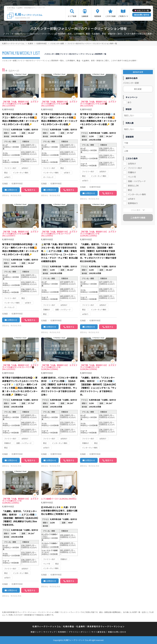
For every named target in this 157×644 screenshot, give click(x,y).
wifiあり (132, 199)
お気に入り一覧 (143, 10)
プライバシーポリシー (79, 632)
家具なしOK (133, 186)
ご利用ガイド (123, 16)
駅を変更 (138, 89)
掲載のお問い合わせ (117, 632)
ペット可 (132, 177)
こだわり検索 (110, 16)
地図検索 (98, 16)
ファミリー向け (135, 168)
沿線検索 (85, 16)
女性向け (132, 164)
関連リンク (36, 632)
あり (130, 102)
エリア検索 (72, 16)
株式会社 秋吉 (16, 195)
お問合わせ (12, 190)
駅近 (130, 190)
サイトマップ (49, 632)
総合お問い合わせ (142, 15)
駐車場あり (133, 203)
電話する (31, 190)
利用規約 (62, 632)
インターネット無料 (137, 194)
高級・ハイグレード (137, 181)
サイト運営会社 (98, 632)
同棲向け (132, 172)
